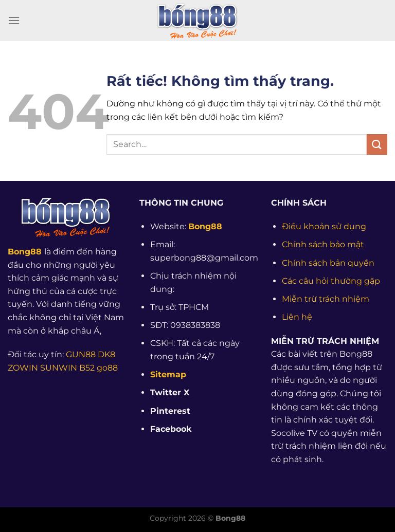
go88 (107, 368)
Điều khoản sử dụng (324, 226)
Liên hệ (297, 317)
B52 (87, 368)
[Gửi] (377, 144)
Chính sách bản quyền (328, 263)
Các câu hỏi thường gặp (331, 281)
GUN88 (81, 354)
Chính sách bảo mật (323, 244)
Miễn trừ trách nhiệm (326, 299)
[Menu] (14, 20)
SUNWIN (59, 368)
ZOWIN (23, 368)
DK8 (106, 354)
